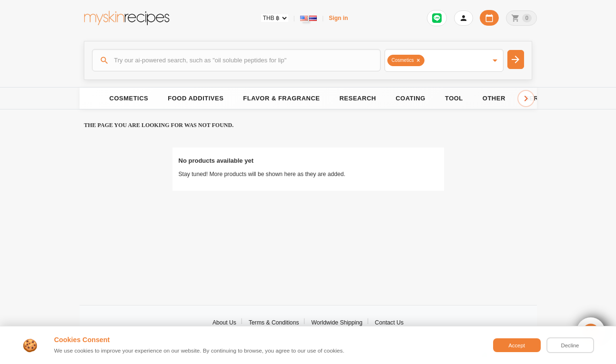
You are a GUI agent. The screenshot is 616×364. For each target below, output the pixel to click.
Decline (570, 345)
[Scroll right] (526, 98)
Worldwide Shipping (337, 323)
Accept (517, 345)
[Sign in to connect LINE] (437, 18)
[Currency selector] (275, 18)
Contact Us (389, 323)
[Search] (236, 60)
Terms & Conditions (274, 323)
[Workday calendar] (489, 18)
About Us (224, 323)
